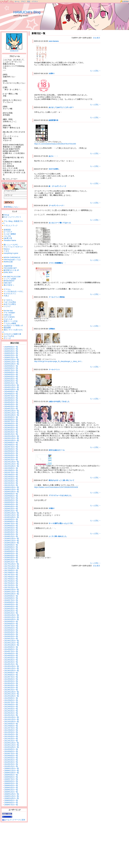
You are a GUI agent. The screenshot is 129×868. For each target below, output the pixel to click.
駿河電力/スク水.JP (11, 270)
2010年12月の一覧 (12, 743)
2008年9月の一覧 (11, 800)
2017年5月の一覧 (11, 579)
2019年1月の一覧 (11, 536)
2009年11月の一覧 (12, 771)
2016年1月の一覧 (11, 613)
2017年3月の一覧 (11, 583)
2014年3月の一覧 (11, 660)
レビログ (7, 306)
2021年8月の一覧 (11, 470)
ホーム (17, 1)
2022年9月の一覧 (11, 443)
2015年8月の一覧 (11, 624)
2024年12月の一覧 (12, 385)
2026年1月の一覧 (11, 357)
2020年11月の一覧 (12, 489)
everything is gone (11, 253)
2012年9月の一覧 (11, 698)
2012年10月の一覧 (12, 696)
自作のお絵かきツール (57, 450)
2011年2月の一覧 (11, 739)
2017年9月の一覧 (11, 570)
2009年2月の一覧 (11, 790)
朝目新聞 (7, 328)
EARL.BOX (8, 272)
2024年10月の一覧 (12, 389)
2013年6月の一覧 (11, 679)
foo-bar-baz (8, 311)
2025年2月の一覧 (11, 381)
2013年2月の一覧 (11, 688)
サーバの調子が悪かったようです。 (61, 523)
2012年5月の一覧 (11, 707)
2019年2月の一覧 (11, 534)
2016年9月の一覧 (11, 596)
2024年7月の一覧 (11, 396)
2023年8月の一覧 (11, 419)
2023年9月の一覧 (11, 417)
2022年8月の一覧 (11, 445)
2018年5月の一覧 (11, 553)
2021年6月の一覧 (11, 475)
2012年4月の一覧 (11, 709)
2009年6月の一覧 (11, 781)
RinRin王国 (8, 262)
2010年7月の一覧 (11, 754)
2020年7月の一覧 (11, 498)
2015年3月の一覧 (11, 634)
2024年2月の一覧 (11, 406)
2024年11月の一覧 (12, 387)
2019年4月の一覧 (11, 530)
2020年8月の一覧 (11, 496)
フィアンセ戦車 (10, 279)
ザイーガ (7, 338)
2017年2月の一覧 (11, 585)
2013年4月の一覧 (11, 683)
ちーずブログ (7, 2)
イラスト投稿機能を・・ (57, 263)
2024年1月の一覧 (11, 409)
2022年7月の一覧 (11, 447)
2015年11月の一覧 (12, 617)
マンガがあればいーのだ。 (14, 291)
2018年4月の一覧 (11, 556)
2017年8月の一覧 (11, 572)
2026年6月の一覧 (11, 347)
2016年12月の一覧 (12, 590)
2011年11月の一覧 (12, 719)
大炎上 (6, 296)
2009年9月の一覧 (11, 775)
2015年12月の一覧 (12, 615)
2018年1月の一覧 (11, 562)
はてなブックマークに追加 (14, 820)
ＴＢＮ (6, 251)
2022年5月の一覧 (11, 451)
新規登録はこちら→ (12, 207)
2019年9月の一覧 (11, 519)
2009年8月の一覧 (11, 777)
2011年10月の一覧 (12, 722)
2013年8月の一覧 (11, 675)
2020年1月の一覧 (11, 511)
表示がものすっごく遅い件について (61, 480)
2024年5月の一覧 (11, 400)
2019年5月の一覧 (11, 528)
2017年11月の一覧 (12, 566)
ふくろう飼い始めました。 (58, 536)
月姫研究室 (8, 266)
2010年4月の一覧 (11, 760)
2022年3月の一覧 (11, 455)
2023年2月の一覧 (11, 432)
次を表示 (97, 38)
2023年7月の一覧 (11, 421)
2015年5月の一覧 (11, 630)
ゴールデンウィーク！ (57, 206)
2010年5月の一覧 (11, 758)
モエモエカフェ (10, 294)
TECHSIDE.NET (10, 268)
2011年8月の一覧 (11, 726)
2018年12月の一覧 (12, 539)
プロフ (23, 1)
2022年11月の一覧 (12, 438)
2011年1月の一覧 (11, 741)
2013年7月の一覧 (11, 677)
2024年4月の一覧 (11, 402)
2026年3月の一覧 (11, 353)
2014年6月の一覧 (11, 653)
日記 (29, 1)
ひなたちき (8, 319)
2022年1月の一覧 (11, 460)
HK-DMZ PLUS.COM (12, 277)
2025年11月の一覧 (12, 362)
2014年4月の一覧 (11, 658)
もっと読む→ (95, 71)
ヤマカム (7, 289)
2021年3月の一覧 (11, 481)
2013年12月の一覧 (12, 666)
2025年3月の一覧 (11, 379)
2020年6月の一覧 (11, 500)
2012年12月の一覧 (12, 692)
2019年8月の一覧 (11, 521)
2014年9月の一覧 (11, 647)
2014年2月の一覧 (11, 662)
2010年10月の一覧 (12, 747)
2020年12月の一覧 (12, 487)
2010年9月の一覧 (11, 749)
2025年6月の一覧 (11, 372)
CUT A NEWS (9, 317)
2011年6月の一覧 (11, 730)
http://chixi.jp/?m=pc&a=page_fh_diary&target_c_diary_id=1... (58, 361)
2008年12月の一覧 (12, 794)
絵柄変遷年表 (53, 120)
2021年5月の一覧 (11, 477)
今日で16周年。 (54, 169)
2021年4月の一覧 (11, 479)
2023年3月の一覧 (11, 430)
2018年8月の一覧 (11, 547)
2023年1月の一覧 (11, 434)
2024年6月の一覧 (11, 398)
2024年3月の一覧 (11, 404)
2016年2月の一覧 (11, 611)
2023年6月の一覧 (11, 423)
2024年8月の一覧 (11, 394)
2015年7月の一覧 (11, 626)
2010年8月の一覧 (11, 751)
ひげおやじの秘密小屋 (12, 334)
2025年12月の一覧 (12, 360)
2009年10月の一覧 (12, 773)
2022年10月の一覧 (12, 440)
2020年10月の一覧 (12, 492)
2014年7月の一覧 (11, 651)
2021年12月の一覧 (12, 462)
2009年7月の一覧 (11, 779)
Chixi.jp (6, 215)
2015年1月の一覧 (11, 639)
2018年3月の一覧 (11, 558)
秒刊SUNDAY (9, 281)
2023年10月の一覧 (12, 415)
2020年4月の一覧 (11, 504)
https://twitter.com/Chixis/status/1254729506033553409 (56, 487)
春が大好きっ (9, 285)
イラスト (35, 1)
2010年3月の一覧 (11, 762)
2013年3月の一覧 (11, 685)
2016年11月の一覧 (12, 592)
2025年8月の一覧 (11, 368)
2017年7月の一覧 (11, 575)
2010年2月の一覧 (11, 764)
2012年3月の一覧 (11, 711)
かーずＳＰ (8, 232)
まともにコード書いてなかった (60, 223)
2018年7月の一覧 (11, 549)
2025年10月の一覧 (12, 364)
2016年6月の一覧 (11, 602)
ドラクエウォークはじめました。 (61, 495)
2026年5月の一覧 (11, 349)
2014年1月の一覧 (11, 664)
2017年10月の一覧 (12, 568)
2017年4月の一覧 (11, 581)
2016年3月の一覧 (11, 609)
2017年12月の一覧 (12, 564)
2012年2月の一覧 (11, 713)
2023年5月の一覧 (11, 426)
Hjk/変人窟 (8, 238)
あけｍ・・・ (53, 156)
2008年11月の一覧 (12, 796)
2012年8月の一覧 (11, 700)
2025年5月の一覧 (11, 375)
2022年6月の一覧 (11, 449)
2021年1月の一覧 (11, 485)
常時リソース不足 (11, 321)
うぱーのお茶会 (10, 302)
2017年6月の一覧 (11, 577)
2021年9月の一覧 (11, 468)
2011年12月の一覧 (12, 717)
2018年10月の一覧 (12, 543)
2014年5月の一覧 (11, 656)
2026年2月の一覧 (11, 355)
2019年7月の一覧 (11, 524)
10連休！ (52, 508)
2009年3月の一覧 (11, 788)
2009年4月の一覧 (11, 785)
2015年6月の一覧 (11, 628)
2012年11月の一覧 (12, 694)
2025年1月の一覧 (11, 383)
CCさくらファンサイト (12, 217)
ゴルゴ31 (7, 236)
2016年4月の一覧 (11, 607)
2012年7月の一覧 (11, 702)
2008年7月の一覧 (11, 805)
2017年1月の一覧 (11, 587)
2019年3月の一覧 (11, 532)
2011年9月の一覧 (11, 724)
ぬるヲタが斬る (10, 304)
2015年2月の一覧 (11, 636)
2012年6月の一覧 (11, 704)
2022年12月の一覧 (12, 436)
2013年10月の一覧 (12, 671)
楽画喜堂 (7, 230)
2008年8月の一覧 (11, 803)
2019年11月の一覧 (12, 515)
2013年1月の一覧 (11, 690)
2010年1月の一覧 (11, 766)
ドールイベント (54, 370)
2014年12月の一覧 (12, 641)
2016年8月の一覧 (11, 598)
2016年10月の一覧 (12, 594)
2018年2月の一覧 (11, 560)
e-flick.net (8, 315)
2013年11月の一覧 (12, 668)
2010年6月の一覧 (11, 756)
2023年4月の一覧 (11, 428)
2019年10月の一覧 (12, 517)
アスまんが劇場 (10, 323)
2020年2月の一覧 (11, 509)
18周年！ (52, 74)
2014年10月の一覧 (12, 645)
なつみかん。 (9, 300)
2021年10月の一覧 (12, 466)
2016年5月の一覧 (11, 604)
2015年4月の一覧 (11, 632)
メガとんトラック (11, 225)
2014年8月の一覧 (11, 649)
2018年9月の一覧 (11, 545)
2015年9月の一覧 (11, 621)
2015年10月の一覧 (12, 619)
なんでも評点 (9, 336)
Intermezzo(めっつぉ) (12, 260)
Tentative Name (10, 240)
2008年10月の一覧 (12, 798)
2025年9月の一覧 (11, 366)
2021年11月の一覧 (12, 464)
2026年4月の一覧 (11, 351)
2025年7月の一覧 (11, 370)
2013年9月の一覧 (11, 673)
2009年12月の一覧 (12, 768)
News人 (7, 249)
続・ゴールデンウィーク (57, 186)
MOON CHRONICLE (12, 257)
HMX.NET (8, 283)
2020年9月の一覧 (11, 494)
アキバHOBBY (9, 313)
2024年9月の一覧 (11, 392)
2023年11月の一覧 (12, 413)
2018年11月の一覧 (12, 541)
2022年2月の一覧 (11, 458)
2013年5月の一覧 (11, 681)
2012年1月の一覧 (11, 715)
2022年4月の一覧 (11, 453)
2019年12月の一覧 (12, 513)
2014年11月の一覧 (12, 643)
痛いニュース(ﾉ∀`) (11, 245)
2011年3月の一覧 (11, 736)
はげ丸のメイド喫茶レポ (13, 325)
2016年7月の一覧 (11, 600)
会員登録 (124, 2)
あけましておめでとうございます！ (61, 107)
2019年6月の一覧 (11, 526)
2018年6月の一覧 (11, 551)
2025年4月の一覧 (11, 377)
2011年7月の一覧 (11, 728)
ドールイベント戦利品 (57, 297)
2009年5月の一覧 (11, 783)
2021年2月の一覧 (11, 483)
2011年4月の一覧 (11, 734)
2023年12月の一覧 (12, 411)
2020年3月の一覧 (11, 507)
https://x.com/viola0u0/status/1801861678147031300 (55, 144)
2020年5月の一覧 (11, 502)
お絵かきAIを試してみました (59, 401)
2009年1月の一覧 (11, 792)
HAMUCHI (14, 51)
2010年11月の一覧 (12, 745)
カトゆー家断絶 (10, 234)
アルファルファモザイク (13, 247)
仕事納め (52, 329)
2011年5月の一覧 (11, 732)
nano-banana (54, 41)
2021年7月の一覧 (11, 472)
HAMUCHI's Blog (27, 12)
